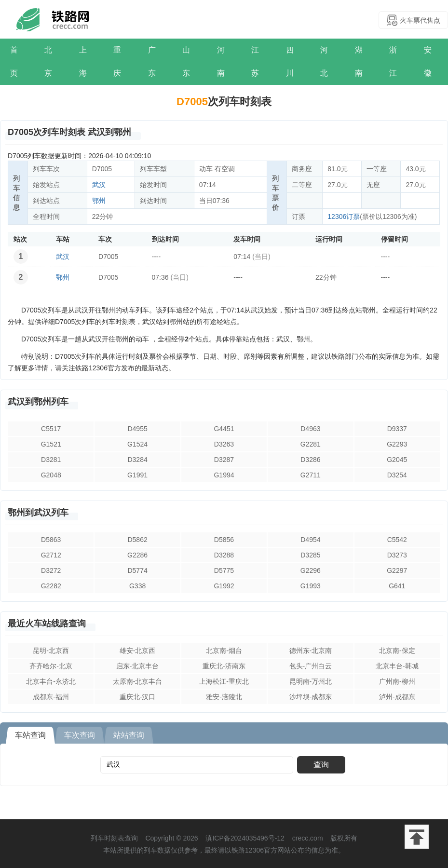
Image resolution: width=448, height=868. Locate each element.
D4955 (137, 429)
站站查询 (129, 735)
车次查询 (80, 735)
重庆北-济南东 (224, 666)
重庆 (117, 61)
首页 (14, 61)
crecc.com (308, 838)
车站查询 (30, 735)
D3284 (137, 460)
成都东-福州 (51, 697)
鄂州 (99, 201)
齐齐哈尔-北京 (51, 666)
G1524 (137, 444)
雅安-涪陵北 (224, 697)
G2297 (397, 570)
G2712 (51, 555)
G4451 (224, 429)
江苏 (255, 61)
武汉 (99, 185)
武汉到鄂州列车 (38, 402)
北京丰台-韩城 (397, 666)
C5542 (397, 540)
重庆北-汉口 (138, 697)
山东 (186, 61)
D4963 (310, 429)
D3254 (397, 475)
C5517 (51, 429)
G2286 (137, 555)
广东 (152, 61)
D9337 (397, 429)
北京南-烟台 (224, 651)
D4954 (310, 540)
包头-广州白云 (311, 666)
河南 (221, 61)
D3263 (224, 444)
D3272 (51, 570)
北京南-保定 (397, 651)
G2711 (311, 475)
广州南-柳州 (397, 681)
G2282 (51, 586)
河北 (324, 61)
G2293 (397, 444)
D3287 (224, 460)
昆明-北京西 (51, 651)
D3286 (310, 460)
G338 (137, 586)
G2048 (51, 475)
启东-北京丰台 (138, 666)
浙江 (393, 61)
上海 (83, 61)
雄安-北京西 (138, 651)
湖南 (359, 61)
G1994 (224, 475)
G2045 (397, 460)
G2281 (311, 444)
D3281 (51, 460)
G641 (397, 586)
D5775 (224, 570)
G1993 (311, 586)
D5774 (137, 570)
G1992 (224, 586)
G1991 (137, 475)
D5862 (137, 540)
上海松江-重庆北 (224, 681)
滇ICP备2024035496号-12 (245, 838)
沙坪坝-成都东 (311, 697)
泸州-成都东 (397, 697)
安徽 (428, 61)
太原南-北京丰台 (138, 681)
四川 (290, 61)
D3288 (224, 555)
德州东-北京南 (311, 651)
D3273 (397, 555)
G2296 (311, 570)
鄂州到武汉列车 (38, 513)
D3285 (310, 555)
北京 (48, 61)
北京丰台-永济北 (51, 681)
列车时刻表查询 (114, 838)
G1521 (51, 444)
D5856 (224, 540)
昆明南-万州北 (311, 681)
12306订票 (344, 217)
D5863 (51, 540)
